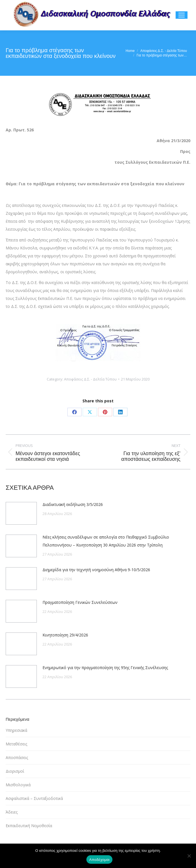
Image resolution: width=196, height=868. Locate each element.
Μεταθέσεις (16, 744)
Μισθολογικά (18, 785)
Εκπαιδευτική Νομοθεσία (29, 826)
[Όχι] (189, 856)
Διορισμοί (15, 771)
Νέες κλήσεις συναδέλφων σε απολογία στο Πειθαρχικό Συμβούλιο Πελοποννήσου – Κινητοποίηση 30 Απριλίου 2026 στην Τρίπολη (106, 541)
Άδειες (12, 812)
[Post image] (21, 513)
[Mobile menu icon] (182, 15)
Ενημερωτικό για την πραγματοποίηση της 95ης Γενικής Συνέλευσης (105, 668)
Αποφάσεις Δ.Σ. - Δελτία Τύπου (90, 379)
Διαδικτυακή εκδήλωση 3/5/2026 (73, 504)
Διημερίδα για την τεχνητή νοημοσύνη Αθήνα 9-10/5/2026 (96, 570)
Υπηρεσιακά (16, 730)
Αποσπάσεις (17, 757)
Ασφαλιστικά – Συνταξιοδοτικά (34, 798)
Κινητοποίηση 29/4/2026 (65, 635)
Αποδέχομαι (99, 860)
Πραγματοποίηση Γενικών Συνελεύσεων (80, 602)
